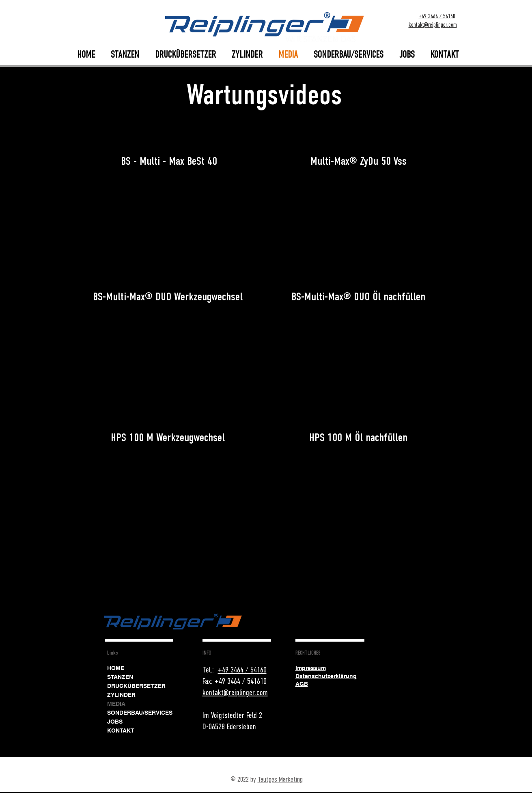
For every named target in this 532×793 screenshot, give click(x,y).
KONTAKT (121, 731)
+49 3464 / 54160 (437, 16)
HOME (116, 668)
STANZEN (120, 677)
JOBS (115, 722)
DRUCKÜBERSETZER (136, 686)
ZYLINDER (121, 695)
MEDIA (116, 704)
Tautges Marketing (280, 779)
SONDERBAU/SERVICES (140, 713)
